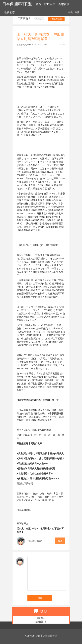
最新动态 (9, 12)
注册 (77, 12)
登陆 (71, 12)
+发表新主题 (56, 19)
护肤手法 (50, 4)
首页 (38, 4)
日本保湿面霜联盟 (17, 4)
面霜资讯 (64, 4)
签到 (44, 611)
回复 (40, 598)
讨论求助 (27, 45)
